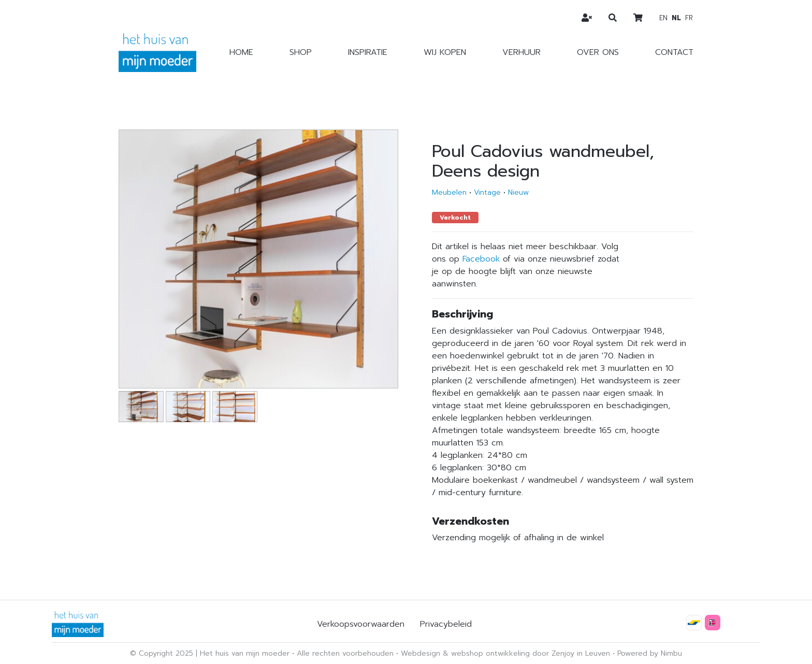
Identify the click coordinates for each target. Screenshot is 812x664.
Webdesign (421, 653)
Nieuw (518, 192)
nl (676, 18)
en (663, 18)
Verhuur (521, 52)
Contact (674, 52)
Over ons (598, 52)
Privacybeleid (446, 624)
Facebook (481, 259)
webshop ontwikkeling (490, 653)
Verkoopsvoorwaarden (361, 624)
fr (689, 18)
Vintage (487, 192)
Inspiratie (368, 52)
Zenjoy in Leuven (581, 653)
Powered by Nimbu (650, 653)
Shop (301, 52)
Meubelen (449, 192)
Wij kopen (445, 52)
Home (241, 52)
